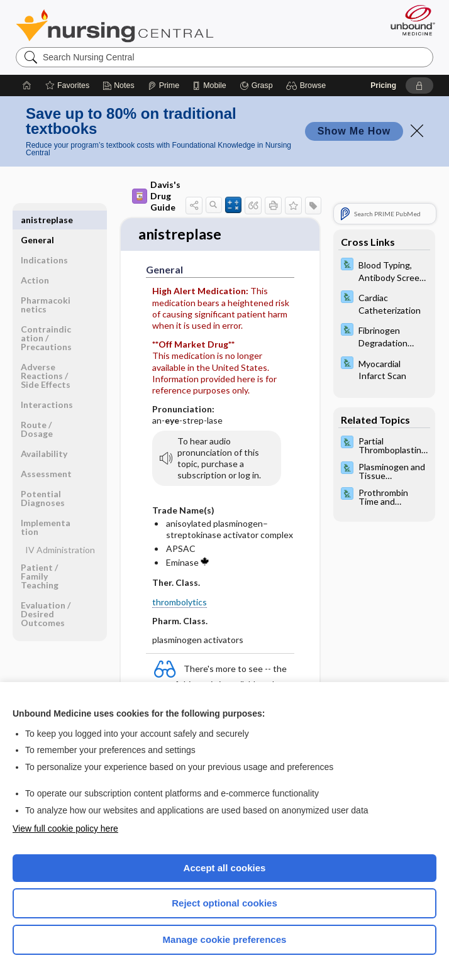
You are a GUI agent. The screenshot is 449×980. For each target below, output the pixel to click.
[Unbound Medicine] (409, 20)
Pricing (383, 85)
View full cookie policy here (65, 829)
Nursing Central (115, 26)
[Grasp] (256, 85)
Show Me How (354, 131)
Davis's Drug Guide (156, 196)
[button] (308, 85)
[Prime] (164, 85)
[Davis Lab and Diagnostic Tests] (384, 270)
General (37, 220)
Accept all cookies (225, 868)
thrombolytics (180, 603)
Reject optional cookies (224, 903)
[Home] (27, 85)
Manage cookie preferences (225, 939)
